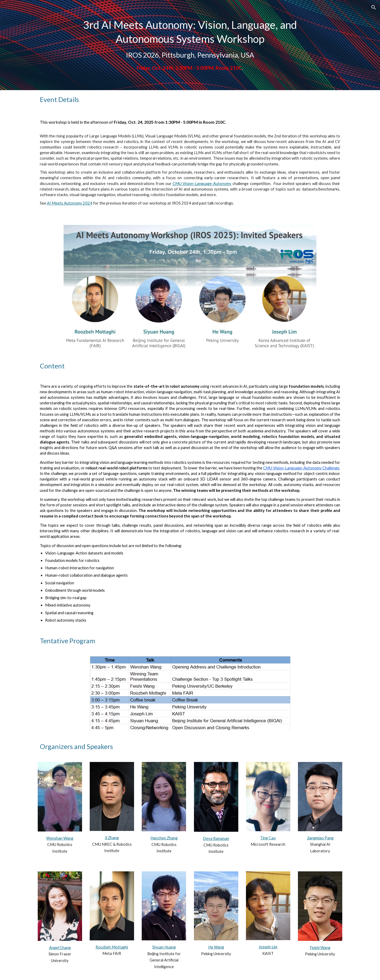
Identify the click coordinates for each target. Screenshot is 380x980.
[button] (374, 7)
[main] (190, 45)
